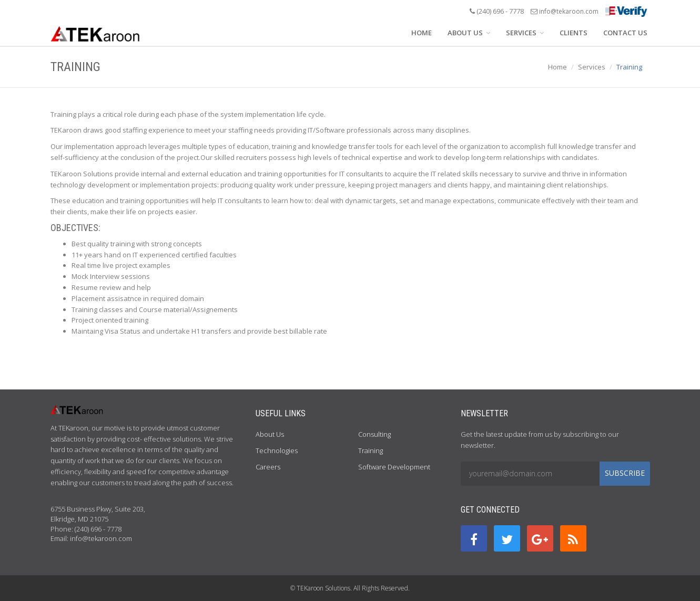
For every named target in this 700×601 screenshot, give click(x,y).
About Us (270, 434)
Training (371, 450)
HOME (422, 33)
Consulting (374, 434)
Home (557, 67)
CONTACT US (625, 33)
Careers (268, 467)
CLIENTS (574, 33)
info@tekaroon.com (569, 11)
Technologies (277, 450)
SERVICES (525, 33)
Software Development (394, 467)
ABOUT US (469, 33)
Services (592, 67)
